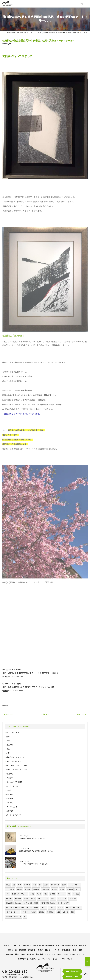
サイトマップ (67, 959)
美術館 (64, 885)
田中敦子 (18, 899)
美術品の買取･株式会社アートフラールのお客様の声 (22, 908)
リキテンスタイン (29, 899)
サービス (44, 908)
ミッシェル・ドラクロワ (13, 917)
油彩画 (46, 885)
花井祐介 (52, 894)
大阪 (45, 894)
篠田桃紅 (5, 706)
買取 (14, 885)
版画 (40, 885)
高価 (72, 912)
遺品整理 (19, 889)
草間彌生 (42, 912)
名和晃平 (10, 778)
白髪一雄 (10, 799)
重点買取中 (51, 912)
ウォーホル (61, 894)
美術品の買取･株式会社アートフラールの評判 (55, 903)
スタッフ (52, 908)
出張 (8, 753)
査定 (8, 737)
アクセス (60, 908)
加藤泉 (62, 889)
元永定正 (76, 894)
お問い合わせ (62, 899)
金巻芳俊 (10, 811)
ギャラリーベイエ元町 (14, 761)
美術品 (8, 885)
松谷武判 (10, 803)
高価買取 (10, 745)
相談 (8, 741)
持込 (8, 749)
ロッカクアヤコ (12, 786)
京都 (69, 894)
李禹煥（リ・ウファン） (20, 894)
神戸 (25, 917)
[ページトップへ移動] (86, 974)
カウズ (78, 889)
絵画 (58, 912)
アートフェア (55, 885)
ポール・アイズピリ (14, 815)
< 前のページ (9, 714)
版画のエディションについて (17, 770)
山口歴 (32, 894)
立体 (19, 885)
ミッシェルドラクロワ (14, 782)
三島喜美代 (9, 899)
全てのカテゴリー (13, 733)
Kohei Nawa (45, 889)
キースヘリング (12, 807)
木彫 (35, 885)
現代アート (27, 885)
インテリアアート (75, 885)
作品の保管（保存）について (17, 766)
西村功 (53, 899)
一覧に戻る (45, 714)
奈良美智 (10, 795)
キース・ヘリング (43, 899)
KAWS (7, 894)
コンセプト (73, 899)
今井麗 (39, 894)
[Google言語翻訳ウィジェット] (81, 4)
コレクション (10, 889)
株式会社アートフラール (15, 757)
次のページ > (81, 714)
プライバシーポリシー (12, 912)
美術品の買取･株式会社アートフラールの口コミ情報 (22, 903)
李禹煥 (9, 790)
